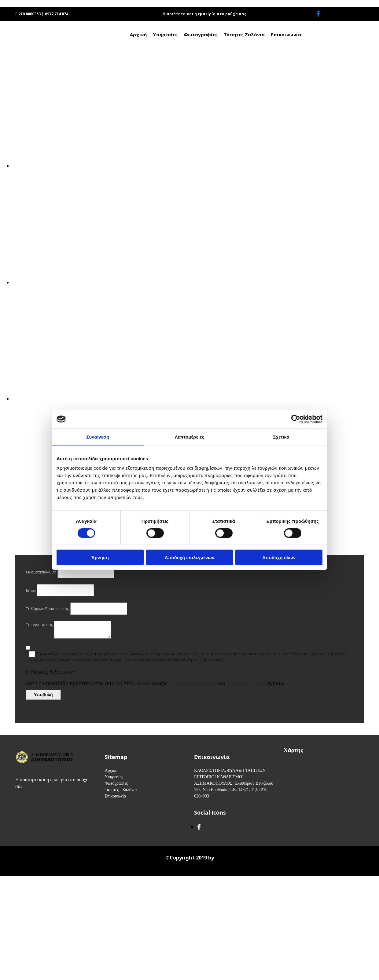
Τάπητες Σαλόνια (244, 34)
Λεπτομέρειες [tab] (190, 437)
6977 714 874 (57, 14)
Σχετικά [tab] (281, 437)
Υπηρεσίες (165, 34)
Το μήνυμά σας (39, 624)
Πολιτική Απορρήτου (193, 683)
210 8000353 (29, 14)
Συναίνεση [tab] (98, 437)
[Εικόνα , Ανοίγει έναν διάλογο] (196, 166)
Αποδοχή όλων (279, 557)
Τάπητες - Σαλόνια (121, 790)
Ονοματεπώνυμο (41, 572)
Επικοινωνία (286, 34)
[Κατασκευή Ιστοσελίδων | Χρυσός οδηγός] (9, 870)
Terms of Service (246, 683)
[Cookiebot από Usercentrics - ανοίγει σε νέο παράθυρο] (296, 419)
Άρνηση (100, 557)
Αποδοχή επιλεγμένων (190, 557)
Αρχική (138, 34)
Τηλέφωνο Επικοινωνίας (48, 609)
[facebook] (318, 14)
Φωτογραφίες (201, 34)
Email (31, 590)
